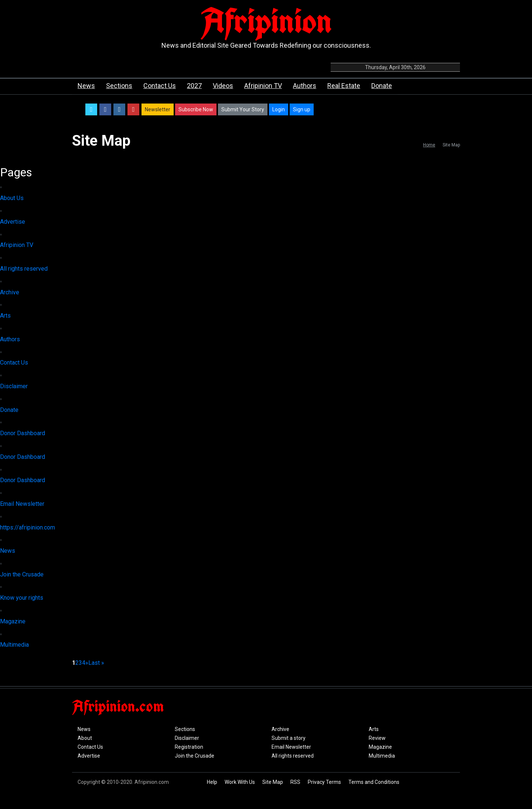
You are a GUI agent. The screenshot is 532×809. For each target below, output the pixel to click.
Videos (223, 86)
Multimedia (14, 645)
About (85, 738)
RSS (295, 782)
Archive (10, 292)
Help (212, 782)
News (86, 86)
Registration (189, 747)
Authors (305, 86)
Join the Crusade (22, 574)
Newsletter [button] (158, 109)
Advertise (13, 222)
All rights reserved (24, 269)
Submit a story (289, 738)
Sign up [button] (302, 109)
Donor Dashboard (23, 433)
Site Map (273, 782)
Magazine (13, 621)
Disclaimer (14, 386)
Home (429, 145)
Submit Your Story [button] (243, 109)
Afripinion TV (263, 86)
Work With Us (240, 782)
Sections (119, 86)
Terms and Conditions (374, 782)
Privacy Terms (324, 782)
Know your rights (22, 598)
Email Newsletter (22, 504)
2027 (194, 86)
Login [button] (279, 109)
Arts (5, 316)
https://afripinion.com (28, 527)
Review (377, 738)
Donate (382, 86)
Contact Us (160, 86)
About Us (12, 198)
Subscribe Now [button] (196, 109)
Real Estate (344, 86)
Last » (96, 663)
